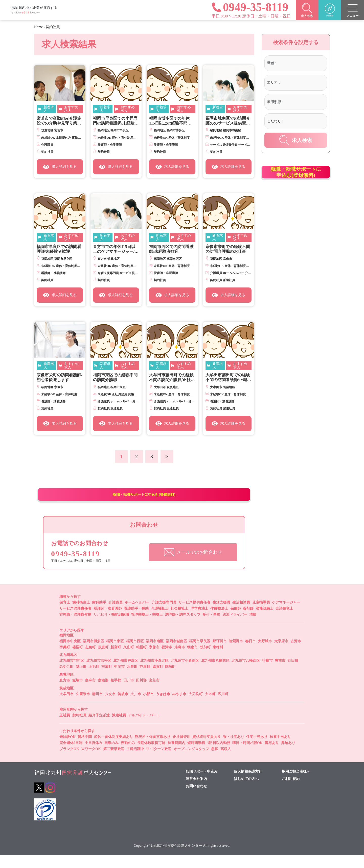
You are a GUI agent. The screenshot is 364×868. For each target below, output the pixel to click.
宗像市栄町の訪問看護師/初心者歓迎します (59, 377)
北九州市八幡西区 (246, 674)
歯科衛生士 (81, 615)
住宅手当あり (257, 750)
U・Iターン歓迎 (159, 762)
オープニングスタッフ (191, 762)
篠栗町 (78, 660)
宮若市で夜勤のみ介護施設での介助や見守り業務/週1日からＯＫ (59, 121)
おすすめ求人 (71, 109)
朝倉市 (192, 660)
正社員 (65, 728)
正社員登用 (181, 750)
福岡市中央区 (70, 654)
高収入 (226, 762)
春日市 (251, 654)
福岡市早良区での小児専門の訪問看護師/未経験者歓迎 (116, 121)
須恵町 (103, 660)
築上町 (81, 680)
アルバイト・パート (144, 728)
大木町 (210, 707)
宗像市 (154, 660)
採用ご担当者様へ (296, 784)
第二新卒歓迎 (114, 762)
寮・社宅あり (234, 750)
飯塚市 (78, 693)
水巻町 (132, 680)
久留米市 (83, 707)
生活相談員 (241, 615)
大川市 (136, 707)
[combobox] (301, 64)
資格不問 (85, 750)
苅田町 (293, 674)
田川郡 (141, 693)
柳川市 (97, 707)
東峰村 (218, 660)
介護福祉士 (160, 621)
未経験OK (67, 750)
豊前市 (280, 674)
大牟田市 (66, 707)
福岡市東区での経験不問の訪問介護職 (115, 377)
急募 (215, 762)
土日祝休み (94, 756)
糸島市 (180, 660)
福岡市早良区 (200, 654)
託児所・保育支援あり (153, 750)
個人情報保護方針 (248, 784)
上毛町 (94, 680)
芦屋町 (145, 680)
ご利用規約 (291, 792)
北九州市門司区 (72, 674)
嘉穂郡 (103, 693)
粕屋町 (141, 660)
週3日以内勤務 (219, 756)
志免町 (90, 660)
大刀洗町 (196, 707)
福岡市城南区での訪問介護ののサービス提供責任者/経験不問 (228, 121)
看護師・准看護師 (108, 621)
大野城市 (265, 654)
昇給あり (288, 756)
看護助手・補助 (136, 621)
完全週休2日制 (71, 756)
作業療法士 (219, 621)
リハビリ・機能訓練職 (111, 627)
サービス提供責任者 (194, 615)
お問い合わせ (196, 799)
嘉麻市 (90, 693)
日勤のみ (111, 756)
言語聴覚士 (284, 621)
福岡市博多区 (94, 654)
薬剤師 (248, 621)
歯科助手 (99, 615)
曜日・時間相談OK (247, 756)
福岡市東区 (115, 654)
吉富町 (107, 680)
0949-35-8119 (80, 566)
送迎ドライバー (235, 627)
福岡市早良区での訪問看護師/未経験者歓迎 (59, 249)
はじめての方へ (246, 792)
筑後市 (123, 707)
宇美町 (65, 660)
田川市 (129, 693)
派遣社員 (119, 728)
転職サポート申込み (202, 784)
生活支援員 (221, 615)
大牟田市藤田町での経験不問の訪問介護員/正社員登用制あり (172, 377)
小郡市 (148, 707)
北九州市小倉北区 (154, 674)
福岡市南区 (155, 654)
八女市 (110, 707)
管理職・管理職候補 (75, 627)
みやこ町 (66, 680)
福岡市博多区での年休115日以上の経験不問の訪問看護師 (170, 121)
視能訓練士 (265, 621)
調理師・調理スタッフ (183, 627)
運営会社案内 (196, 792)
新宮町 (116, 660)
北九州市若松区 (99, 674)
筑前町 (205, 660)
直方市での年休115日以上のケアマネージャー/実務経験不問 (116, 249)
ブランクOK (69, 762)
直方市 (65, 693)
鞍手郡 (116, 693)
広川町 (223, 707)
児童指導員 (261, 615)
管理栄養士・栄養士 (147, 627)
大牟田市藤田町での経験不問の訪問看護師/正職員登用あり (228, 377)
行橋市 (267, 674)
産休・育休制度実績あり (113, 750)
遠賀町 (158, 680)
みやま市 (179, 707)
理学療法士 (199, 621)
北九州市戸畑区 (126, 674)
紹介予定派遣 (99, 728)
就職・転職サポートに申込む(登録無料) (144, 501)
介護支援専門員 (164, 615)
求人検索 (296, 140)
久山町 (129, 660)
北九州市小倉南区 (185, 674)
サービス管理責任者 (75, 621)
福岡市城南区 (176, 654)
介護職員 (116, 615)
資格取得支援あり (207, 750)
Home (38, 27)
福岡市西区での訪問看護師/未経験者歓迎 (171, 249)
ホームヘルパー (137, 615)
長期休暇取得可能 (151, 756)
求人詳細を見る (60, 167)
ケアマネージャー (286, 615)
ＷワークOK (91, 762)
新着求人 (49, 109)
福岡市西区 (135, 654)
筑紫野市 (236, 654)
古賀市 (296, 654)
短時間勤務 (196, 756)
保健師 (236, 621)
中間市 (119, 680)
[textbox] (299, 63)
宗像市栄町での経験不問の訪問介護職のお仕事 (228, 249)
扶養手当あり (280, 750)
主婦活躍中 (135, 762)
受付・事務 (211, 627)
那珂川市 (220, 654)
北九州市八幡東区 (215, 674)
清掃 (253, 627)
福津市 (167, 660)
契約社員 (79, 728)
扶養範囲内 (176, 756)
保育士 (65, 615)
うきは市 (163, 707)
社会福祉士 (179, 621)
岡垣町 (170, 680)
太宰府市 (281, 654)
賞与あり (272, 756)
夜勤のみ (128, 756)
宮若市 (154, 693)
